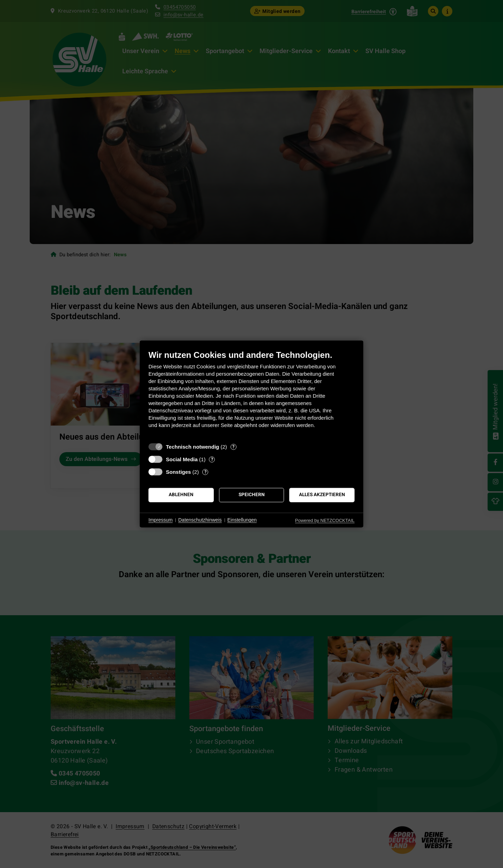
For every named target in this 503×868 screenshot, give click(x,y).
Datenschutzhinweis (200, 520)
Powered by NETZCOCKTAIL (325, 520)
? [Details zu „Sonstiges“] (205, 472)
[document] (251, 394)
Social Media (182, 459)
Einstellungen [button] (242, 520)
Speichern (252, 495)
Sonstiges (178, 472)
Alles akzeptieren (322, 495)
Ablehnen (181, 495)
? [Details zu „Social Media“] (212, 459)
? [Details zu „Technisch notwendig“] (233, 447)
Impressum (161, 520)
